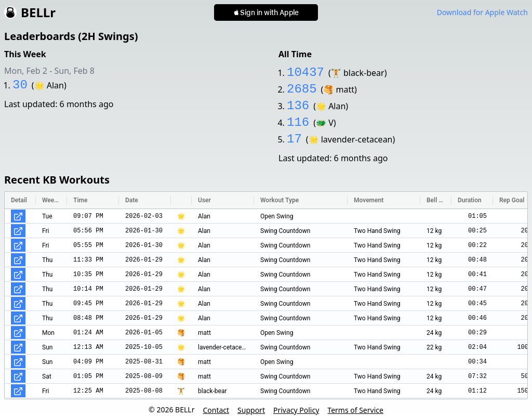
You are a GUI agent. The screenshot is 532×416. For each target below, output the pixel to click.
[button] (266, 12)
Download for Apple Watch (482, 12)
